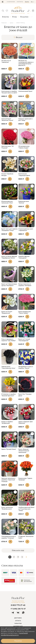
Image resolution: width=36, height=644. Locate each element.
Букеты (5, 17)
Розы (14, 17)
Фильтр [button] (18, 37)
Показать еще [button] (18, 550)
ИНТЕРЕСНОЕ (18, 626)
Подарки (24, 17)
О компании (11, 2)
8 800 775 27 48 (18, 605)
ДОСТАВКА (18, 618)
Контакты (20, 2)
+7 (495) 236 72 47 (18, 609)
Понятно (18, 641)
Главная (4, 23)
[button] (3, 2)
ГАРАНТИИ (18, 623)
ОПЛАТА (18, 621)
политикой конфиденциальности (14, 634)
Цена (12, 23)
